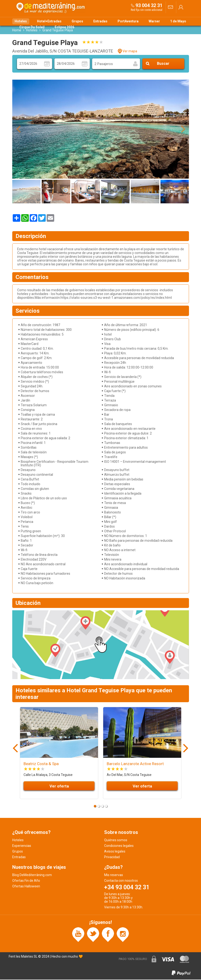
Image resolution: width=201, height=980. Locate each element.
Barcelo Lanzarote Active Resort (135, 764)
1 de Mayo (178, 21)
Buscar (163, 64)
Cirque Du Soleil (32, 27)
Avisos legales (115, 852)
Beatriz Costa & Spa (41, 764)
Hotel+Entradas (49, 21)
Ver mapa (130, 52)
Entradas (100, 21)
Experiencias (22, 846)
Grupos (77, 21)
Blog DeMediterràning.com (32, 875)
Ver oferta (59, 787)
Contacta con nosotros (121, 881)
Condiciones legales (119, 846)
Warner (154, 21)
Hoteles (21, 21)
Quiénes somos (116, 841)
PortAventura (128, 21)
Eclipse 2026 (64, 27)
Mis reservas (114, 875)
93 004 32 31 (149, 5)
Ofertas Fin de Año (26, 881)
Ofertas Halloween (26, 887)
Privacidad (112, 857)
